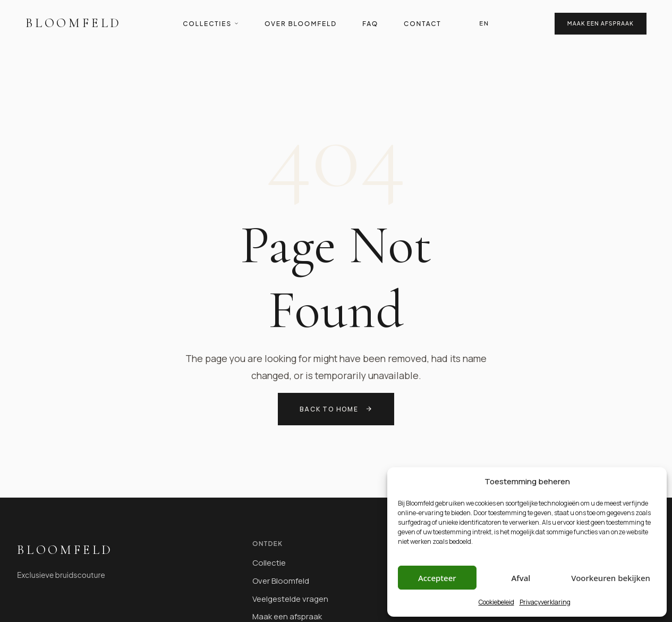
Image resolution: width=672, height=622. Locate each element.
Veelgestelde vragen (290, 599)
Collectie (269, 563)
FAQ (370, 24)
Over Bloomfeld (301, 24)
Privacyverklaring (545, 602)
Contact (422, 24)
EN (484, 23)
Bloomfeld (74, 23)
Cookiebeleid (496, 602)
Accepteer (437, 578)
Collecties (211, 24)
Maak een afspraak (601, 23)
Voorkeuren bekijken (611, 578)
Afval (521, 578)
